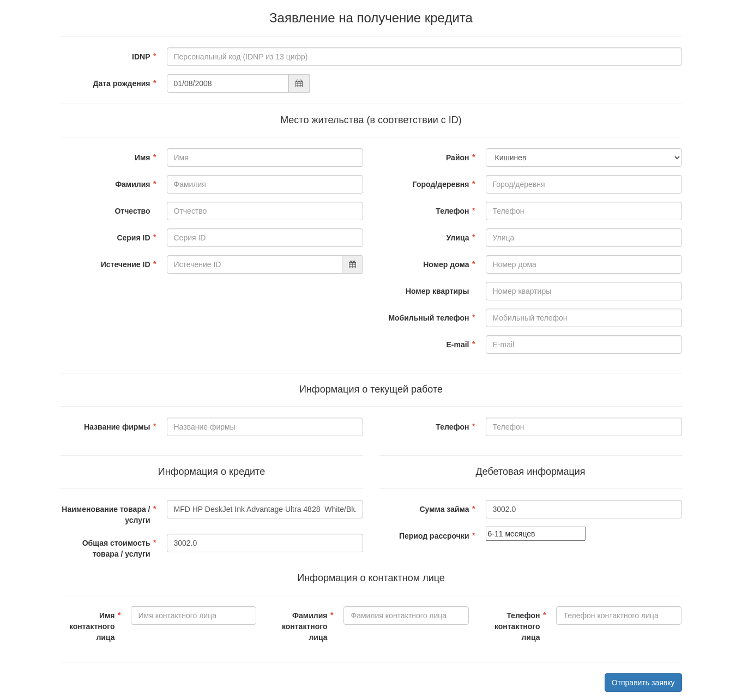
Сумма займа (444, 509)
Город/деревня (441, 184)
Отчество (132, 211)
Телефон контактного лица (517, 626)
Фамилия (132, 184)
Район (458, 158)
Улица (458, 238)
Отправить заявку (643, 683)
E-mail (457, 345)
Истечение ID (126, 264)
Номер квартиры (438, 291)
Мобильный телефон (429, 318)
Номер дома (446, 264)
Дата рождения (121, 83)
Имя (143, 158)
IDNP (141, 57)
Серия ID (133, 238)
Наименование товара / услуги (106, 515)
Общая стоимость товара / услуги (116, 548)
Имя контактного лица (92, 626)
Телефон (452, 211)
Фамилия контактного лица (305, 626)
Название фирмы (117, 427)
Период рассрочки (434, 536)
